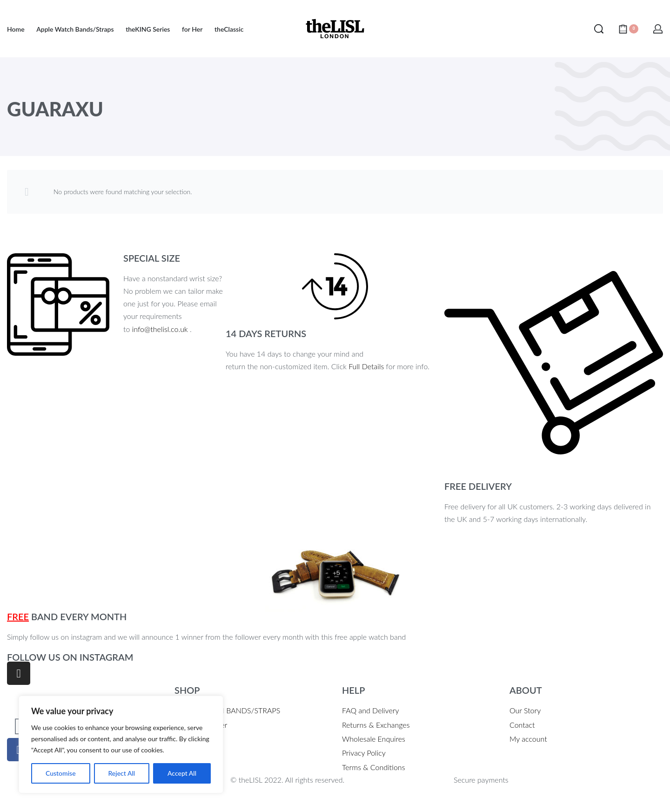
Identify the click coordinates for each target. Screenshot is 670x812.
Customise (61, 773)
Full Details (366, 366)
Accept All (182, 773)
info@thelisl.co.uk (160, 329)
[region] (121, 744)
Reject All (121, 773)
